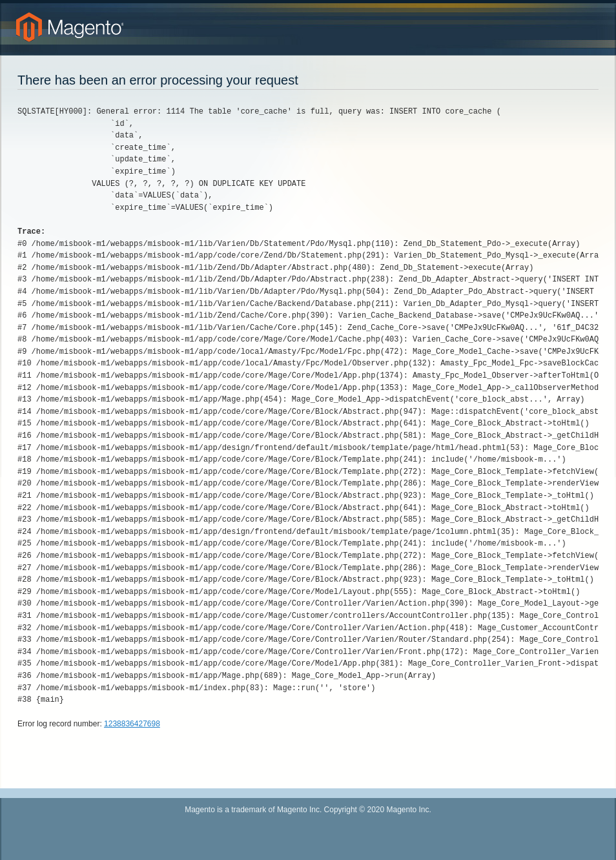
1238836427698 (132, 724)
